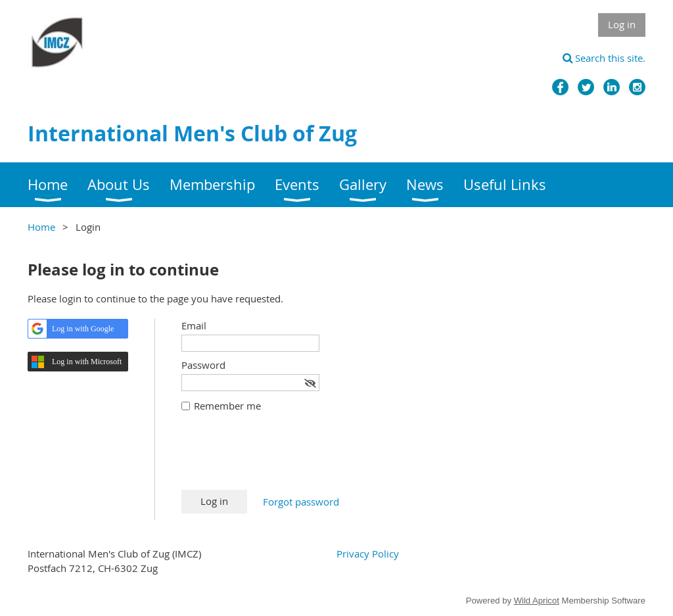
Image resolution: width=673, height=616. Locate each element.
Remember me (227, 406)
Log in (622, 24)
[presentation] (281, 458)
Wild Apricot (537, 601)
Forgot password (301, 502)
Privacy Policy (368, 554)
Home (41, 227)
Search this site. (604, 58)
